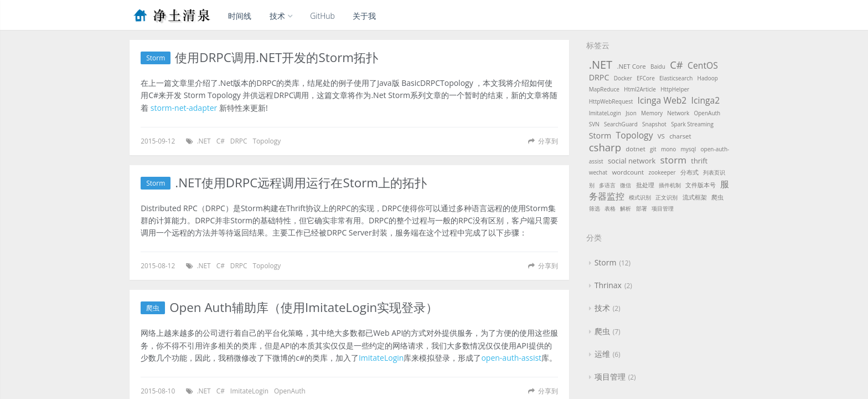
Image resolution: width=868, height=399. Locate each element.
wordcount (628, 172)
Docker (623, 78)
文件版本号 (701, 185)
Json (631, 113)
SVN (594, 124)
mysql (689, 149)
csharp (605, 147)
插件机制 (670, 185)
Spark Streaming (692, 124)
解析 (626, 208)
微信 (626, 185)
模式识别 (640, 197)
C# (221, 141)
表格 (610, 208)
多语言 (607, 185)
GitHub (322, 16)
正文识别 (666, 197)
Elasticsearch (676, 78)
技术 (281, 16)
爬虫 (153, 308)
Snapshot (654, 124)
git (653, 149)
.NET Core (631, 66)
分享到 (548, 141)
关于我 (364, 16)
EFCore (646, 78)
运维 (602, 354)
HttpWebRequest (611, 101)
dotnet (635, 149)
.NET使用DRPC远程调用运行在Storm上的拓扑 (301, 183)
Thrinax (608, 285)
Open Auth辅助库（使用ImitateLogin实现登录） (304, 308)
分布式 (689, 172)
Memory (652, 113)
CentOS (703, 65)
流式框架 (695, 197)
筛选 (595, 208)
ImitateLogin (381, 358)
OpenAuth (290, 391)
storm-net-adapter (184, 108)
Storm (156, 58)
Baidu (658, 66)
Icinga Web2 (662, 100)
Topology (267, 141)
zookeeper (662, 172)
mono (668, 149)
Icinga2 (706, 100)
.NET (203, 141)
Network (678, 113)
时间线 (240, 16)
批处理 (645, 185)
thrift (699, 161)
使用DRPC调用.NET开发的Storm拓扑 (277, 58)
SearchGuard (621, 124)
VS (661, 136)
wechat (598, 172)
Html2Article (640, 89)
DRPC (239, 141)
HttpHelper (675, 89)
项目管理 (663, 208)
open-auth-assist (511, 358)
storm (673, 160)
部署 (642, 208)
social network (632, 161)
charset (680, 136)
